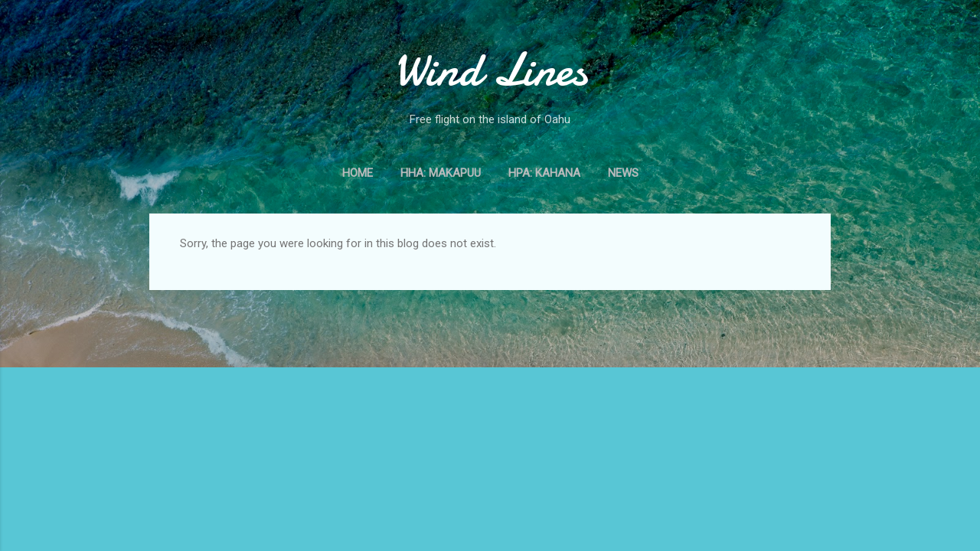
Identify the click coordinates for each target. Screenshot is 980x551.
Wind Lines (490, 70)
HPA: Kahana (544, 173)
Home (358, 173)
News (623, 173)
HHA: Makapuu (441, 173)
